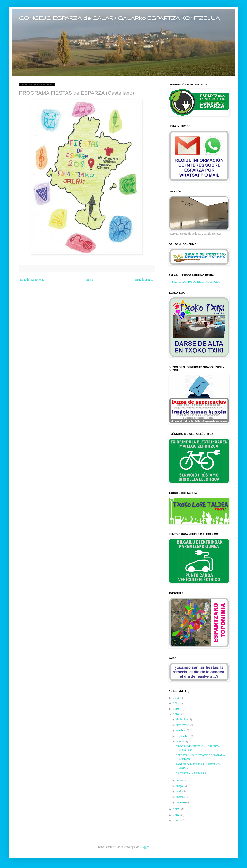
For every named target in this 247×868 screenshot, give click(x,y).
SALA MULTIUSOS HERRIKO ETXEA (196, 282)
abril (179, 791)
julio (179, 780)
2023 (176, 698)
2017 (176, 809)
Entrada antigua (144, 280)
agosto (180, 741)
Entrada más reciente (32, 280)
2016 (176, 815)
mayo (180, 786)
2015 (176, 821)
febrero (181, 802)
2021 (176, 703)
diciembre (183, 719)
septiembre (183, 736)
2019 (176, 709)
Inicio (90, 280)
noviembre (183, 725)
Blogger (144, 847)
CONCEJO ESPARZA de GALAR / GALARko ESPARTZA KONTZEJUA (119, 18)
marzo (180, 797)
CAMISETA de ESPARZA (191, 773)
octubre (181, 730)
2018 (176, 714)
